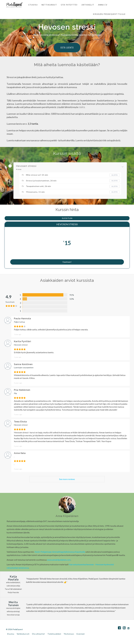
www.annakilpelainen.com (59, 560)
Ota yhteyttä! (39, 634)
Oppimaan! (67, 261)
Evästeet (81, 634)
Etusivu (11, 634)
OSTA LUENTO (67, 48)
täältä (82, 107)
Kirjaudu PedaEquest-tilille (109, 14)
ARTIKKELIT (86, 5)
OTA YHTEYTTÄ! (68, 5)
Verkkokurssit (23, 634)
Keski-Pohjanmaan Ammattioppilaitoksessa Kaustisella (60, 552)
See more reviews (67, 480)
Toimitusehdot (54, 634)
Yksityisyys (69, 634)
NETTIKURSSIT (48, 5)
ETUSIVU (32, 5)
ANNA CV (101, 5)
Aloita (115, 175)
